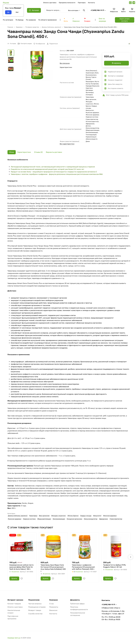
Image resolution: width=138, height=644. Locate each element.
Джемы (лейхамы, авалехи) (18, 516)
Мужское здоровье (15, 519)
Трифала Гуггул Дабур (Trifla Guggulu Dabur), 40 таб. (114, 566)
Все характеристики (67, 144)
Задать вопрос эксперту (125, 20)
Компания (54, 600)
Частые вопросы (35, 604)
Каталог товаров (14, 604)
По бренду (20, 20)
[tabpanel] (69, 339)
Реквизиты (54, 607)
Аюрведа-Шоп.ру (14, 638)
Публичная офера (77, 604)
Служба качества (35, 614)
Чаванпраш (33, 516)
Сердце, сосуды (86, 516)
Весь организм (44, 516)
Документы (75, 600)
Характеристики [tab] (24, 152)
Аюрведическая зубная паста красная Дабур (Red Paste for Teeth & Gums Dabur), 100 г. (21, 567)
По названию (31, 20)
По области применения (47, 20)
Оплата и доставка (50, 3)
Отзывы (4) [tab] (38, 152)
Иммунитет (97, 516)
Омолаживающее (59, 519)
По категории (8, 20)
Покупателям (34, 600)
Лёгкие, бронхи (73, 516)
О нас (52, 604)
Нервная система (29, 519)
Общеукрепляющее (44, 519)
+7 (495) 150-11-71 (97, 10)
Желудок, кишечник (59, 516)
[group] (37, 74)
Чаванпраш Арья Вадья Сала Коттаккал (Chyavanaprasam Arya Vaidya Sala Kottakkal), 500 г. (53, 568)
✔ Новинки (76, 20)
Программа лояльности (67, 3)
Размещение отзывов (37, 607)
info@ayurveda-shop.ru (111, 608)
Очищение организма (74, 519)
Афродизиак (103, 519)
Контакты (91, 3)
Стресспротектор (116, 519)
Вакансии (53, 610)
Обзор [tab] (12, 152)
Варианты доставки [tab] (54, 152)
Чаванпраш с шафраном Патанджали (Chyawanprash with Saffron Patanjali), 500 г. (83, 567)
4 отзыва (13, 44)
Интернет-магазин (15, 600)
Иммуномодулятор (91, 519)
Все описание (65, 63)
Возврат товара (35, 610)
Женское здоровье (110, 516)
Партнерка (82, 3)
